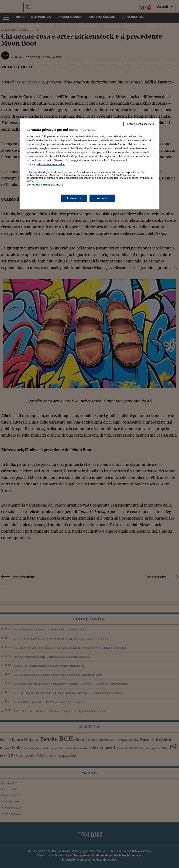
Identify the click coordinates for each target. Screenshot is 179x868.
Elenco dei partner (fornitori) (45, 185)
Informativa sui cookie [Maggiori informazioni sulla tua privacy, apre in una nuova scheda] (51, 164)
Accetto (102, 198)
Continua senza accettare (140, 124)
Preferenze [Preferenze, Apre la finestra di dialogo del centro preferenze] (74, 198)
